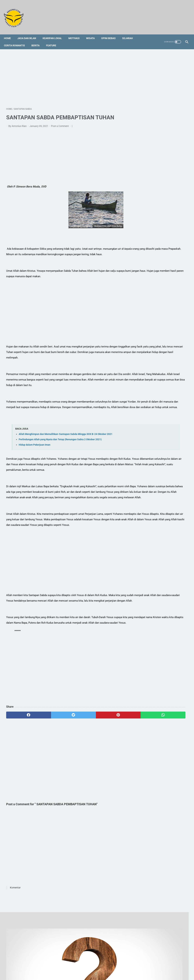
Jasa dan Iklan (29, 33)
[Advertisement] (67, 74)
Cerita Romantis (17, 40)
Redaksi (70, 964)
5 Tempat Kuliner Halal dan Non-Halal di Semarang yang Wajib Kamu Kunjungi (163, 321)
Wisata (93, 33)
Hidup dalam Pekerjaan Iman (35, 464)
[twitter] (52, 767)
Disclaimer (111, 964)
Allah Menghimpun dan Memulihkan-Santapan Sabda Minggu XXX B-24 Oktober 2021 (66, 453)
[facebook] (21, 767)
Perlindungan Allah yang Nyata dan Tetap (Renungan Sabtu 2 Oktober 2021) (60, 458)
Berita (38, 40)
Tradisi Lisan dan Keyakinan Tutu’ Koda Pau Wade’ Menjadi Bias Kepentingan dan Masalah (164, 152)
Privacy (124, 964)
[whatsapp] (112, 767)
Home (10, 33)
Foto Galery (96, 964)
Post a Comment (60, 123)
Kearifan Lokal (54, 33)
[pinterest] (82, 767)
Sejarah (130, 33)
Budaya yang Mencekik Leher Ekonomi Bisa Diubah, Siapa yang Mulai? (163, 361)
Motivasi (76, 33)
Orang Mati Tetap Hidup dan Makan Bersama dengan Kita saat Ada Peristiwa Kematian (165, 137)
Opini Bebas (111, 33)
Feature (53, 40)
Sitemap (82, 964)
